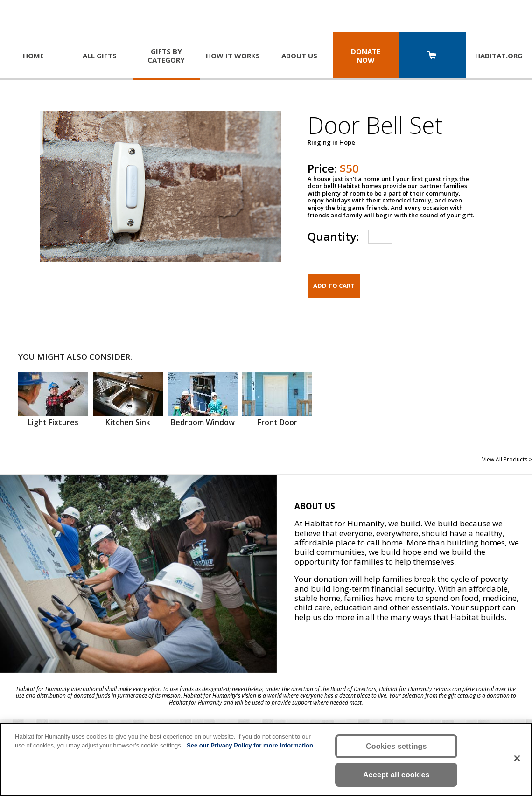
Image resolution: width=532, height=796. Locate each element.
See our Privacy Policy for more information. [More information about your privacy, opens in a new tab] (251, 745)
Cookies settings (396, 746)
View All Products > (507, 459)
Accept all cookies (396, 775)
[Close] (517, 758)
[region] (266, 759)
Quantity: (333, 236)
